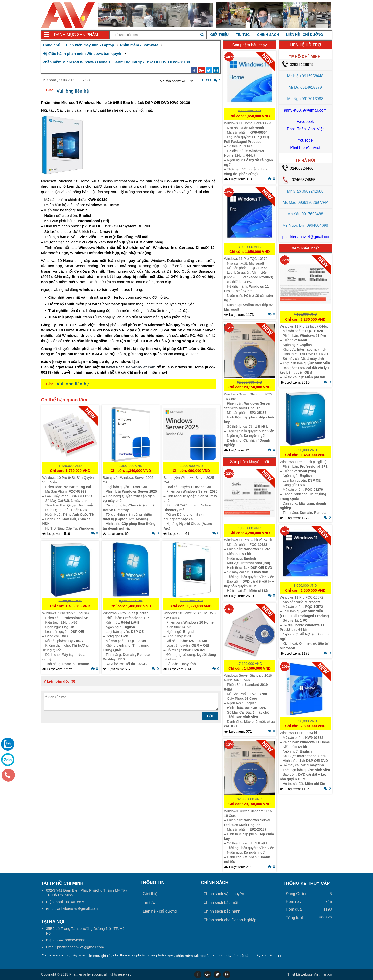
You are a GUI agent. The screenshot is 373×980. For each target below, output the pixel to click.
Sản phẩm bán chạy (250, 45)
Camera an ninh (55, 955)
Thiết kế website (300, 974)
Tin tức (243, 35)
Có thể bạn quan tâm (64, 400)
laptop (217, 955)
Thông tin (153, 883)
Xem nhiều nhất (305, 248)
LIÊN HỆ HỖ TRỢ (305, 45)
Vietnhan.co (310, 974)
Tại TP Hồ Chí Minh (62, 883)
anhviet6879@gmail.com (305, 110)
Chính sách (268, 35)
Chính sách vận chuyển (224, 894)
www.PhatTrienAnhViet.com (131, 367)
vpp (279, 955)
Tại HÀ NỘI (53, 922)
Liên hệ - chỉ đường (305, 35)
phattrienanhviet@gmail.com (307, 237)
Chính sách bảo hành (222, 911)
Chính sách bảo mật (221, 903)
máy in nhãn (263, 955)
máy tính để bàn (238, 956)
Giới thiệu (220, 35)
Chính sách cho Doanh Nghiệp (230, 920)
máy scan (79, 955)
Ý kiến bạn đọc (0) (60, 681)
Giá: (50, 90)
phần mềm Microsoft (192, 956)
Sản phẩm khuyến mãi (250, 462)
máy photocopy (160, 955)
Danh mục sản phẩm (76, 35)
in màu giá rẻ (100, 956)
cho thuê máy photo (129, 955)
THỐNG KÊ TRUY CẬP (307, 883)
